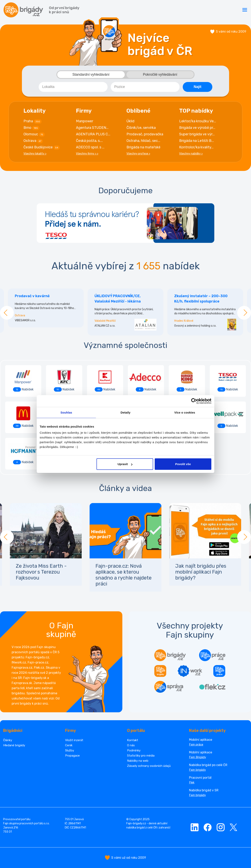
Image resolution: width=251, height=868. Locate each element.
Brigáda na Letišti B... (197, 141)
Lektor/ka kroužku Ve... (198, 121)
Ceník (69, 745)
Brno (31, 128)
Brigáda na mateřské (143, 147)
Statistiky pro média (141, 756)
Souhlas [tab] (66, 412)
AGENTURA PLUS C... (93, 134)
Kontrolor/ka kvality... (196, 147)
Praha (33, 121)
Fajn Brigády (198, 757)
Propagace (72, 756)
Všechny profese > (138, 154)
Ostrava (33, 141)
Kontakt (133, 740)
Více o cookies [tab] (185, 412)
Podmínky (134, 750)
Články (8, 740)
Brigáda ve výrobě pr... (197, 128)
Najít (197, 87)
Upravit (125, 464)
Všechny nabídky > (191, 154)
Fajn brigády (197, 770)
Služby (70, 750)
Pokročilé (160, 75)
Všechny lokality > (35, 154)
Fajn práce (196, 745)
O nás (131, 745)
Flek (192, 782)
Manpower (85, 121)
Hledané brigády (14, 745)
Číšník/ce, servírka (141, 128)
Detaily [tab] (126, 412)
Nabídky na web (138, 761)
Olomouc (34, 134)
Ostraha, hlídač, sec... (143, 141)
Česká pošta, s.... (89, 141)
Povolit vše (183, 464)
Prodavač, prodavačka (145, 134)
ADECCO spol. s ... (90, 147)
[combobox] (73, 87)
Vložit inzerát (74, 740)
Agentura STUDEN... (92, 128)
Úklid (130, 121)
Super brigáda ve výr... (197, 134)
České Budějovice (42, 147)
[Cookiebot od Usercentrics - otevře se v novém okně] (194, 401)
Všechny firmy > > (87, 154)
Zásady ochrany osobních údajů (149, 766)
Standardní (91, 75)
